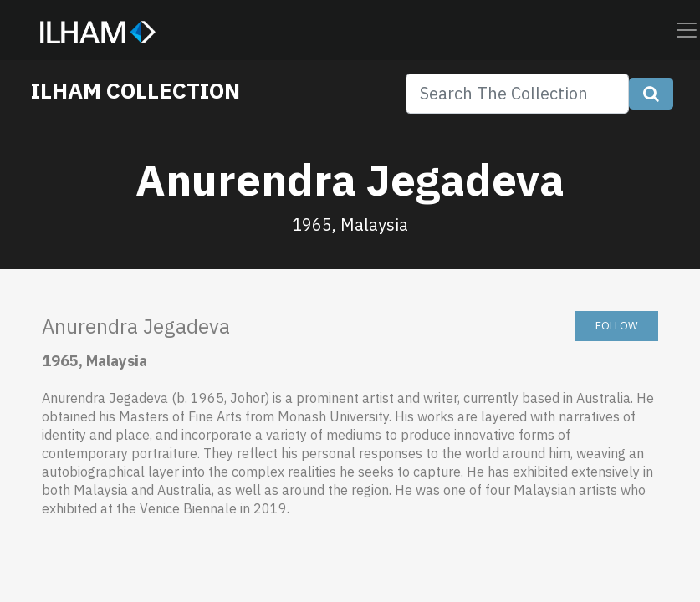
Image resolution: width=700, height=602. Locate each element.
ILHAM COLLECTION (135, 90)
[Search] (517, 94)
